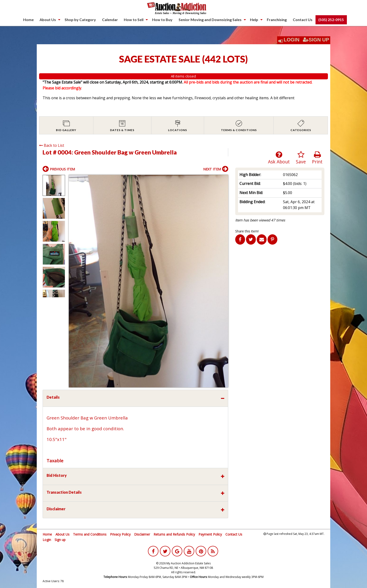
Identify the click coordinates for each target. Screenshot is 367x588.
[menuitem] (28, 20)
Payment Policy (210, 534)
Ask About (279, 158)
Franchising (277, 20)
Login (292, 40)
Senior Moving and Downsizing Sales (210, 20)
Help (254, 20)
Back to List (52, 145)
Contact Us (303, 20)
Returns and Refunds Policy (174, 534)
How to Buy (162, 20)
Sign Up (316, 40)
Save (301, 158)
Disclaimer (142, 534)
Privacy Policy (120, 534)
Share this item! (247, 231)
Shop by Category (80, 20)
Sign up (60, 540)
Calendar (110, 20)
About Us (48, 20)
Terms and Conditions (90, 534)
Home (28, 20)
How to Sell (134, 20)
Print (317, 158)
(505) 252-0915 (331, 20)
